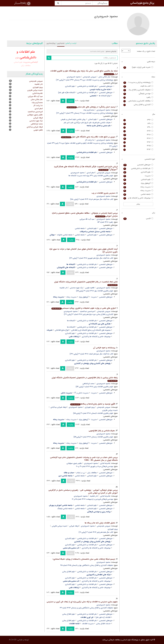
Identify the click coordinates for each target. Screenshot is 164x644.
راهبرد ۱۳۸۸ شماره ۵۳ (105, 222)
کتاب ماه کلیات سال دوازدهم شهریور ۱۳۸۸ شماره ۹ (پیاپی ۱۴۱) (91, 258)
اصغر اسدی (91, 173)
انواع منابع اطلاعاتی (62, 330)
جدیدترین (61, 43)
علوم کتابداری (70, 86)
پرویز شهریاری (90, 407)
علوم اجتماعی (92, 228)
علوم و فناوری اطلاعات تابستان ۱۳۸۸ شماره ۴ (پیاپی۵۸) (93, 413)
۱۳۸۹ (138, 131)
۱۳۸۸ (138, 135)
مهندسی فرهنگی (138, 94)
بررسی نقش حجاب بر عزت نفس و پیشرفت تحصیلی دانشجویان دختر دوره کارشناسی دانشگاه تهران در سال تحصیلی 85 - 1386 (84, 459)
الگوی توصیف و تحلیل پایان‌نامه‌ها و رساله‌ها (93, 404)
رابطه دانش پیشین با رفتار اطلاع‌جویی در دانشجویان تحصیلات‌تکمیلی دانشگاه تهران (85, 379)
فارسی (138, 218)
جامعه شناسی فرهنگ (65, 508)
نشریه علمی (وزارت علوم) (138, 67)
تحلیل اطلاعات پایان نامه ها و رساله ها (100, 523)
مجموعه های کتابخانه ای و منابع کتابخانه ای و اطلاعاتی (91, 330)
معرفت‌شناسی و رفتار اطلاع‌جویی (102, 431)
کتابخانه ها (71, 321)
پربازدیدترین (51, 43)
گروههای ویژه (84, 297)
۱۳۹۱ (138, 124)
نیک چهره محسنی (76, 288)
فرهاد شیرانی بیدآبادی (58, 407)
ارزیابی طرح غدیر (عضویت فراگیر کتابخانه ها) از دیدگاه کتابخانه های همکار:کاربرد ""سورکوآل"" (86, 168)
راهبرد (138, 97)
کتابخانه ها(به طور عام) (66, 92)
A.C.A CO (13, 640)
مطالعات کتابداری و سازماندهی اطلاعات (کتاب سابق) (138, 101)
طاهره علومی (90, 288)
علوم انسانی (92, 119)
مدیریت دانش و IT (81, 393)
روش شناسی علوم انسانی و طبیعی (73, 119)
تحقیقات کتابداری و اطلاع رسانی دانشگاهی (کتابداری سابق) (138, 90)
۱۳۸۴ (138, 149)
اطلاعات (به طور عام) (103, 617)
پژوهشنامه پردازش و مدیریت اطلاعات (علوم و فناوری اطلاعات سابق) (138, 82)
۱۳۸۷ (138, 138)
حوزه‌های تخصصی (106, 86)
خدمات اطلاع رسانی (103, 624)
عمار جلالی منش (104, 77)
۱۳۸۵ (138, 146)
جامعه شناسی (80, 228)
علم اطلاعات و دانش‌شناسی (87, 86)
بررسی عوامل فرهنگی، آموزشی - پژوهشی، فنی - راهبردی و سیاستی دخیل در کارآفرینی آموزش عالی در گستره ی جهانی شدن (83, 492)
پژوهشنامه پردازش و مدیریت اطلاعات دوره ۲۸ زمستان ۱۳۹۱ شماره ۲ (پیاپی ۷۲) (85, 113)
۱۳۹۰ (138, 127)
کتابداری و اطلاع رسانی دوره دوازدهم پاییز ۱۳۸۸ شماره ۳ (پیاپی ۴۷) (89, 314)
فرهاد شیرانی (74, 526)
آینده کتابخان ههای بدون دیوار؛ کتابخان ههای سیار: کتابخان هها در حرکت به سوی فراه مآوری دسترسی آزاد (83, 251)
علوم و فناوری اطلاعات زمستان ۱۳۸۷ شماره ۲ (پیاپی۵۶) (93, 437)
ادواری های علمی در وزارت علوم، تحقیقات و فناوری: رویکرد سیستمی (83, 308)
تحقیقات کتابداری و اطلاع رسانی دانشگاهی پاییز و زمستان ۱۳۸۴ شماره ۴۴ (86, 608)
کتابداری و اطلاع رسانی (138, 105)
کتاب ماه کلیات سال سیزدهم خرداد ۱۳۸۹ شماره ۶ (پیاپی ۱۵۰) (92, 199)
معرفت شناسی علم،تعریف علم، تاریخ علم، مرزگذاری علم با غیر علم (87, 123)
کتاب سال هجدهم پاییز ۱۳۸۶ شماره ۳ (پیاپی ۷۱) (96, 532)
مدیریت (94, 297)
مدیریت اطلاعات (88, 624)
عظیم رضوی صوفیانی (74, 463)
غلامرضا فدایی (105, 463)
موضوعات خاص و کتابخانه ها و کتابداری (96, 337)
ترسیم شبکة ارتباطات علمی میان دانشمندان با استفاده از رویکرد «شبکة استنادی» (84, 559)
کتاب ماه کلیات (138, 86)
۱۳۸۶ (138, 142)
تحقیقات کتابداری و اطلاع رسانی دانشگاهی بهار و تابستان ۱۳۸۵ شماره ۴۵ (87, 565)
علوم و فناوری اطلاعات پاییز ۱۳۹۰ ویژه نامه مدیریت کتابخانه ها (91, 176)
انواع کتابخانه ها (105, 96)
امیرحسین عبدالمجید (87, 311)
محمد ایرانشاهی (88, 384)
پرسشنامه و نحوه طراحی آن (104, 348)
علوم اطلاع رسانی (69, 572)
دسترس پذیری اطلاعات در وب (103, 193)
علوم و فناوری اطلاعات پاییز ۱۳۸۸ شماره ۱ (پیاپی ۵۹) (94, 387)
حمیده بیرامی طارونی (59, 526)
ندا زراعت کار (90, 140)
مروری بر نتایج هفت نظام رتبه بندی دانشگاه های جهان (88, 137)
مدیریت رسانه (71, 297)
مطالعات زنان (92, 473)
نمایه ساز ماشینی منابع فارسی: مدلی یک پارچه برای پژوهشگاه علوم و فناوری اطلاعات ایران (84, 72)
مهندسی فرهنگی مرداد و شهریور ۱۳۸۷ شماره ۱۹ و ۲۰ (95, 466)
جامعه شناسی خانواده (65, 235)
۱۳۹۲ (138, 120)
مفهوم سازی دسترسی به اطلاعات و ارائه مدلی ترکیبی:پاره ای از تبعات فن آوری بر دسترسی (82, 602)
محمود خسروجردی (74, 77)
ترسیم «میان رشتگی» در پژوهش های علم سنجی (91, 107)
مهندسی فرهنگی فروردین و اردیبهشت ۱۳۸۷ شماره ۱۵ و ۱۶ (93, 499)
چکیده (70, 101)
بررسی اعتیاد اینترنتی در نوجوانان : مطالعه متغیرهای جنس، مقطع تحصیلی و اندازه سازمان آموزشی (85, 215)
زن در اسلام (81, 473)
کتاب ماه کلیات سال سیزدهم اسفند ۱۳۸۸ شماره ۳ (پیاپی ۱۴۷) (91, 354)
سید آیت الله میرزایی (87, 219)
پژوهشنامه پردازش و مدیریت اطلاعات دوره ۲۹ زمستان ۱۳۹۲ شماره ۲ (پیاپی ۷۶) (85, 80)
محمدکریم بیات (89, 110)
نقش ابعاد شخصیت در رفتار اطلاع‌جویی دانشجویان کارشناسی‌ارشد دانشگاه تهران (86, 283)
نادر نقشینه (64, 288)
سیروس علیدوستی (89, 77)
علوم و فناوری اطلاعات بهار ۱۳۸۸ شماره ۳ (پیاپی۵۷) (95, 291)
